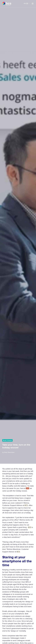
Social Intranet (7, 440)
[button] (33, 4)
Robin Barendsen (9, 452)
